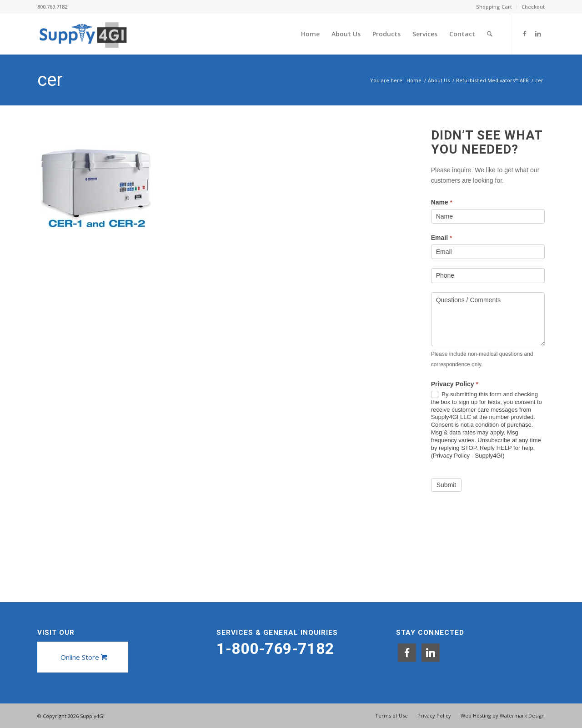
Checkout (533, 7)
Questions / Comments (488, 319)
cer (50, 80)
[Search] (490, 34)
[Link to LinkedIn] (538, 34)
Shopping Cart (494, 7)
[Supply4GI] (83, 34)
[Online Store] (83, 657)
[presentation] (500, 523)
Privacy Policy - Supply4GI (468, 456)
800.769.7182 (52, 7)
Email (442, 238)
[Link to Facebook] (524, 34)
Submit (447, 485)
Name (442, 202)
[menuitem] (494, 7)
